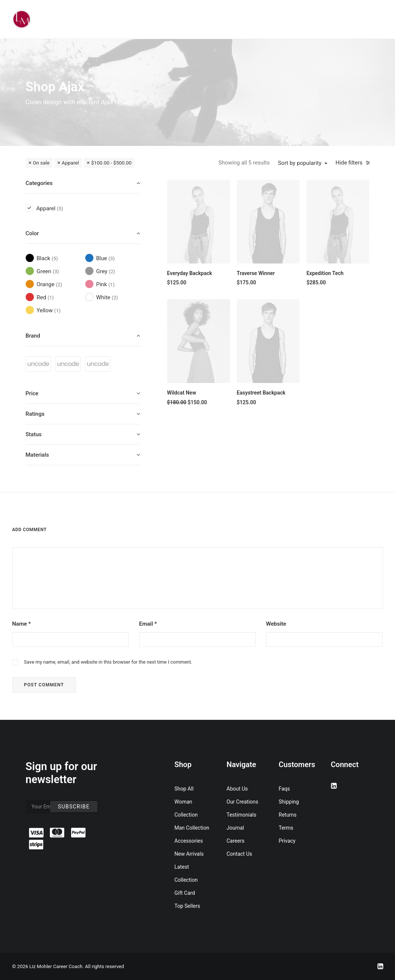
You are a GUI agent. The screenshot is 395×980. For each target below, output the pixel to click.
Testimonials (242, 815)
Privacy (287, 841)
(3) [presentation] (112, 258)
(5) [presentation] (60, 208)
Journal (235, 828)
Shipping (289, 802)
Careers (236, 841)
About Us (237, 789)
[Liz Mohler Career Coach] (22, 19)
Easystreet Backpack (261, 393)
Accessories (189, 841)
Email (148, 624)
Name (22, 624)
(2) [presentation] (112, 271)
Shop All (184, 789)
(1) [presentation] (112, 284)
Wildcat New (182, 393)
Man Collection (192, 828)
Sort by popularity (300, 163)
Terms (286, 828)
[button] (199, 221)
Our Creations (243, 802)
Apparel (70, 163)
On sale (41, 163)
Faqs (284, 789)
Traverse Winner (256, 273)
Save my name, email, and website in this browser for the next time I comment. (108, 662)
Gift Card (185, 893)
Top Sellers (187, 906)
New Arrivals (189, 854)
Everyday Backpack (190, 273)
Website (276, 624)
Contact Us (240, 854)
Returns (288, 815)
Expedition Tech (325, 273)
